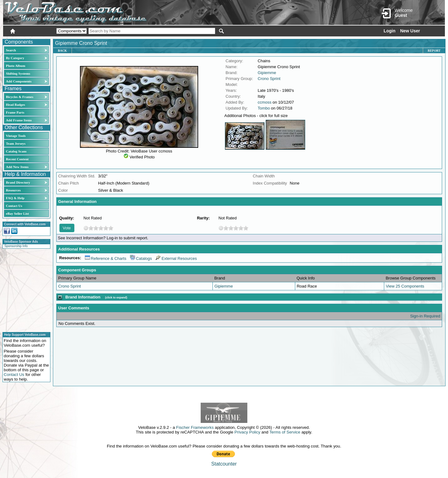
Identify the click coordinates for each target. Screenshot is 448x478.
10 (111, 228)
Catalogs (141, 258)
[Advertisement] (25, 289)
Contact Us (14, 206)
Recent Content (17, 159)
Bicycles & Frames (20, 97)
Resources (13, 190)
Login (390, 31)
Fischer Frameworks (195, 427)
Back (62, 51)
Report (434, 51)
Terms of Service (285, 432)
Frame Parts (15, 112)
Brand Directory (18, 182)
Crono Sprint (269, 79)
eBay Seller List (17, 213)
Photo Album (16, 66)
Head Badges (15, 105)
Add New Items (17, 167)
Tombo (264, 108)
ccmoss (264, 102)
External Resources (176, 258)
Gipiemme (267, 73)
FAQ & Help (15, 198)
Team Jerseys (16, 143)
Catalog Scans (16, 151)
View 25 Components (405, 286)
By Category (15, 58)
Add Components (19, 81)
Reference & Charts (106, 258)
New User (410, 31)
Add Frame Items (19, 120)
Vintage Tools (16, 136)
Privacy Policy (247, 432)
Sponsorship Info (16, 246)
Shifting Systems (18, 73)
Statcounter (224, 464)
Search (11, 50)
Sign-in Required (425, 316)
